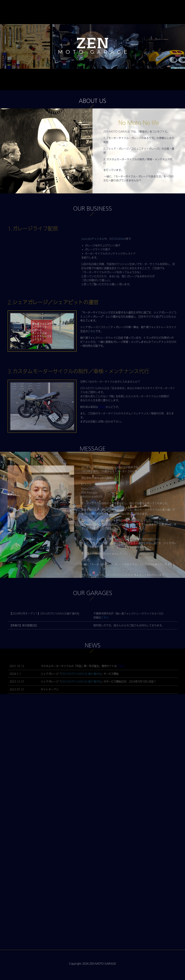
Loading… (92, 834)
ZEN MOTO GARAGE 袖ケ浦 (78, 685)
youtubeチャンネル (93, 250)
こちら (92, 344)
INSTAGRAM (118, 250)
